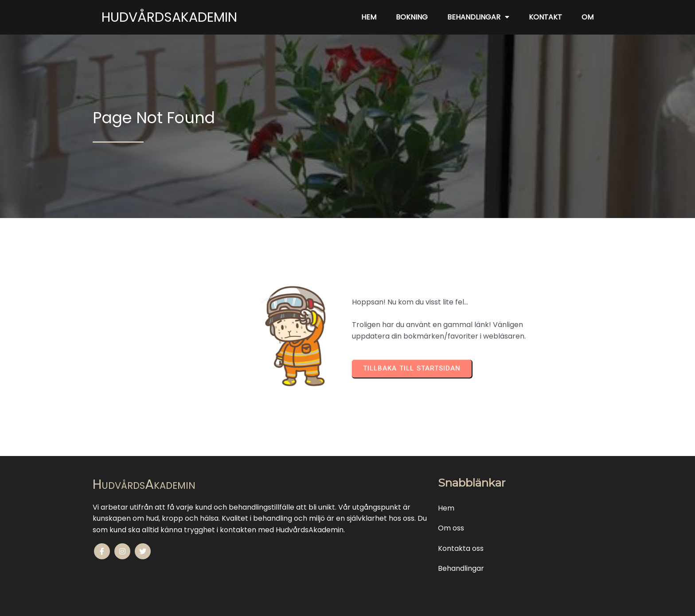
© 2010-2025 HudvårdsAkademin (348, 603)
